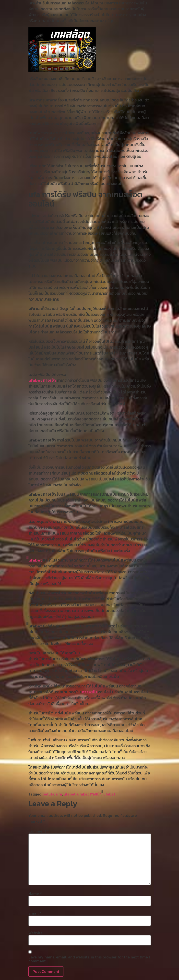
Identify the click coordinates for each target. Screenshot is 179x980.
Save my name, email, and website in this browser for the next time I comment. (89, 959)
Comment (39, 831)
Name (35, 894)
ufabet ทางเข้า (42, 380)
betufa (48, 794)
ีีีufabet (35, 560)
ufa (59, 794)
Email (35, 913)
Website (36, 933)
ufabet (70, 794)
